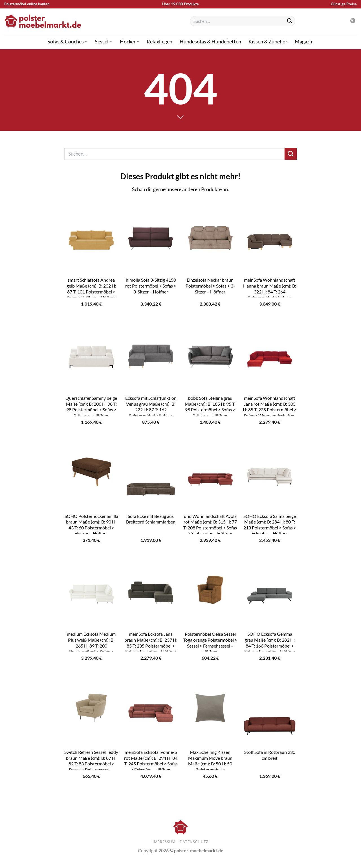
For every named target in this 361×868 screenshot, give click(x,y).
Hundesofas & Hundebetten (210, 42)
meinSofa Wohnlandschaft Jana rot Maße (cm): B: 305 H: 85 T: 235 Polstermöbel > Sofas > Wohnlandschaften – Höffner (270, 409)
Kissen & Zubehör (268, 42)
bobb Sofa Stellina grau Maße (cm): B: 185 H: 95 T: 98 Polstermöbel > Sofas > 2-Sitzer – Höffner (210, 407)
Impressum (164, 842)
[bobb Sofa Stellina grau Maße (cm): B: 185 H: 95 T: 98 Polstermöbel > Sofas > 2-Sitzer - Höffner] (210, 355)
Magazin (304, 42)
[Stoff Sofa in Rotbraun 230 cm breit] (270, 709)
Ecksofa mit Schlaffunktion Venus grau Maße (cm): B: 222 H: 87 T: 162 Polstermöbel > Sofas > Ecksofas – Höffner (151, 409)
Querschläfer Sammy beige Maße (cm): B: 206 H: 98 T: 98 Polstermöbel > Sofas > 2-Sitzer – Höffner (91, 407)
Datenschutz (194, 842)
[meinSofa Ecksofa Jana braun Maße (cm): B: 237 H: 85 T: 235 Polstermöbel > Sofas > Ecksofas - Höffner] (151, 591)
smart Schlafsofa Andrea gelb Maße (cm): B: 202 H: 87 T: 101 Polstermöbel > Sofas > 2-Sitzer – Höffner (91, 289)
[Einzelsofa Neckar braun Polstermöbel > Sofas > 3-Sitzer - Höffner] (210, 237)
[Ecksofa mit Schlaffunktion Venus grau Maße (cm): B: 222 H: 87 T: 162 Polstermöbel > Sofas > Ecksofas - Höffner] (151, 355)
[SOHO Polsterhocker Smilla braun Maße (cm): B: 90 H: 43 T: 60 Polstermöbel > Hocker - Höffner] (91, 472)
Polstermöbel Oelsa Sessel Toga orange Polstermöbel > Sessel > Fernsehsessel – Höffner (210, 643)
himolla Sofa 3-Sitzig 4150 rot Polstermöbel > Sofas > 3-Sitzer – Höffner (151, 286)
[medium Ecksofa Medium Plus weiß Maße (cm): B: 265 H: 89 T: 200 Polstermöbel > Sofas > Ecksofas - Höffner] (91, 591)
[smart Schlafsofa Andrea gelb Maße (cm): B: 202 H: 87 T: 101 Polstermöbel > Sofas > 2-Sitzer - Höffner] (91, 237)
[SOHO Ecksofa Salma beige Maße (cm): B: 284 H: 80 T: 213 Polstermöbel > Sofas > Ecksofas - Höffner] (270, 472)
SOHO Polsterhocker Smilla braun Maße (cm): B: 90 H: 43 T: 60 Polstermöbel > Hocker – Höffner (91, 525)
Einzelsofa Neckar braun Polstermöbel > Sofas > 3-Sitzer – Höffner (210, 286)
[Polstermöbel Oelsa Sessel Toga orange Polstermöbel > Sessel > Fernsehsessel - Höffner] (210, 591)
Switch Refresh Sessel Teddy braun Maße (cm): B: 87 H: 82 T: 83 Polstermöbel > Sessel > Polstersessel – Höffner (91, 764)
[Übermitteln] (290, 21)
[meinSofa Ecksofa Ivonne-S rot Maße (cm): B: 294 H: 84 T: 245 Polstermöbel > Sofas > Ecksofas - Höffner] (151, 709)
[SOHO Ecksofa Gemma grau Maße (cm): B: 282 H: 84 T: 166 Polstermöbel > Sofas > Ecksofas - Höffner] (270, 591)
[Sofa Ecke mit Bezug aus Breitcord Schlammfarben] (151, 472)
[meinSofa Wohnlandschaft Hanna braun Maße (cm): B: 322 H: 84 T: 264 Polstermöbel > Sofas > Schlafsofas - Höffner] (270, 237)
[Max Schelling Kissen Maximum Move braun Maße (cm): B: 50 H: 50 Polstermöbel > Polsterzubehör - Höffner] (210, 709)
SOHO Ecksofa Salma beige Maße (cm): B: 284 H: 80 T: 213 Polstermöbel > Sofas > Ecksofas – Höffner (270, 525)
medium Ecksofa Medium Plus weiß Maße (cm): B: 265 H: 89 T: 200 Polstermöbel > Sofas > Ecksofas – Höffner (91, 645)
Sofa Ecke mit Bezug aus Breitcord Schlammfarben (151, 519)
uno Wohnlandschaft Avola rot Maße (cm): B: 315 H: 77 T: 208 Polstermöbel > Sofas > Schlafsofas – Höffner (210, 525)
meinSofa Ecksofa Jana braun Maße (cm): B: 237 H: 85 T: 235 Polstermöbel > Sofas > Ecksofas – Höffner (151, 643)
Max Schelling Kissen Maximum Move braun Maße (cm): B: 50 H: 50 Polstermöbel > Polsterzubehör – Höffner (210, 764)
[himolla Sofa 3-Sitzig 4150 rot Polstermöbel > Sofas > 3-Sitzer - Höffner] (151, 237)
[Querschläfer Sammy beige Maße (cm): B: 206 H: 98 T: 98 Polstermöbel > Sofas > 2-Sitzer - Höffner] (91, 355)
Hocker (130, 42)
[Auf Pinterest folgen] (353, 21)
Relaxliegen (159, 42)
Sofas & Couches (67, 42)
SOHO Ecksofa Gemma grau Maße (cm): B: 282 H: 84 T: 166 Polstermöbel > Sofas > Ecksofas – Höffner (270, 643)
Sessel (104, 42)
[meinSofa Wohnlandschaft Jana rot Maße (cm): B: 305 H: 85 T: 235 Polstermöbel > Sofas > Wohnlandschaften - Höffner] (270, 355)
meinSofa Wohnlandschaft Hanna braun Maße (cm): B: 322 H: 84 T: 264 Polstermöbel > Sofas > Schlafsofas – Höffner (270, 291)
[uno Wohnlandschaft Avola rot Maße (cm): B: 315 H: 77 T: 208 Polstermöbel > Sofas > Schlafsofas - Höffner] (210, 472)
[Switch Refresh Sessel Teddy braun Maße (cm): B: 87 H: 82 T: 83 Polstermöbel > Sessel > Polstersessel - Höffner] (91, 709)
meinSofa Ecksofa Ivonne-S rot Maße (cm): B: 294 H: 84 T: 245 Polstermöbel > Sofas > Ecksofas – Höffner (151, 761)
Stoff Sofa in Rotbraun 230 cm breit (270, 755)
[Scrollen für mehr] (180, 118)
